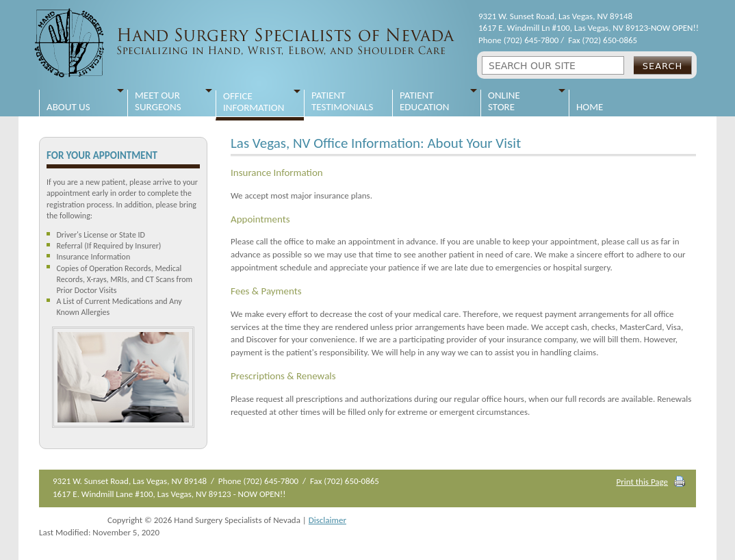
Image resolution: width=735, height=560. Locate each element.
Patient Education (424, 101)
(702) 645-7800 (531, 40)
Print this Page (642, 482)
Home (590, 101)
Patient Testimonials (342, 101)
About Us (68, 101)
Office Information (254, 102)
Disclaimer (327, 520)
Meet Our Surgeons (158, 101)
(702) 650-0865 (609, 40)
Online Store (504, 101)
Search (663, 66)
